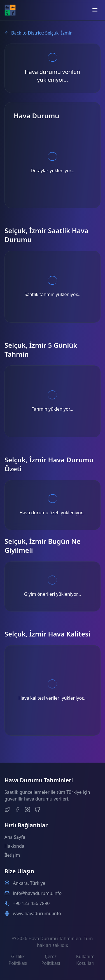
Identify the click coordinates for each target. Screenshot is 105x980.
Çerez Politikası (51, 960)
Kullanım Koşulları (85, 960)
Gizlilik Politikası (18, 960)
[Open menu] (95, 10)
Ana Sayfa (15, 837)
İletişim (12, 855)
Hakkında (14, 846)
